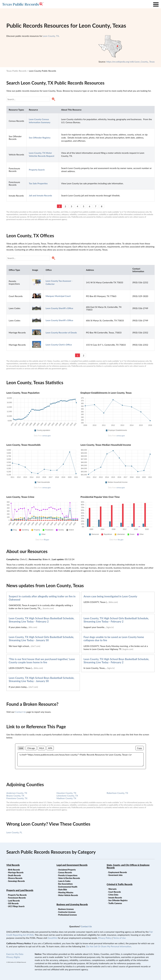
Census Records (65, 872)
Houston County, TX (66, 793)
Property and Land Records (20, 890)
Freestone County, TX (17, 798)
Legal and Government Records (72, 865)
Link (21, 748)
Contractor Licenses (67, 912)
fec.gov (121, 540)
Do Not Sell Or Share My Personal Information (109, 946)
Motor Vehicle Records (68, 895)
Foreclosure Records (17, 898)
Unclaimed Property (67, 870)
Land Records (14, 901)
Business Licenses (66, 909)
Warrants (112, 889)
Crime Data (113, 895)
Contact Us (21, 712)
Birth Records (14, 870)
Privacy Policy (105, 938)
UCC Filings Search (16, 906)
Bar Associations (65, 884)
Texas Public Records (16, 71)
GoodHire (53, 938)
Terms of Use (119, 938)
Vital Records (13, 865)
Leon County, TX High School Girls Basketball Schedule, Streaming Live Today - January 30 (41, 639)
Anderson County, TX (17, 793)
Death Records (14, 875)
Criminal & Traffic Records (120, 884)
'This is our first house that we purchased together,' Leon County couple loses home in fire (42, 661)
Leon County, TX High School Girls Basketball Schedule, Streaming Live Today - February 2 (116, 620)
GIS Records (13, 903)
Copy (139, 748)
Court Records (115, 892)
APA (50, 748)
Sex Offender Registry (118, 900)
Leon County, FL (14, 832)
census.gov (46, 436)
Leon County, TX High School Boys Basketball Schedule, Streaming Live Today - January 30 (41, 679)
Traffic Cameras (115, 903)
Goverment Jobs (115, 875)
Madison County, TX (66, 798)
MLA (42, 748)
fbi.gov (46, 540)
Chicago (31, 748)
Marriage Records (16, 872)
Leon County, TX (51, 36)
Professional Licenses (67, 915)
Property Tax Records (17, 895)
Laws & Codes (64, 881)
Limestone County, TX (67, 796)
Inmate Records (115, 898)
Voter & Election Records (69, 878)
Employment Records (118, 872)
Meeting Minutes (66, 892)
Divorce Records (15, 878)
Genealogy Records (16, 881)
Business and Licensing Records (72, 904)
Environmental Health (68, 887)
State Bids (63, 890)
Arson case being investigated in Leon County (110, 596)
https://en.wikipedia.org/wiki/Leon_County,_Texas (130, 62)
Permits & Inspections (68, 875)
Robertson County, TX (117, 793)
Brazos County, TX (15, 796)
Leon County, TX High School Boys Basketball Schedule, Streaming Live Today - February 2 (41, 620)
